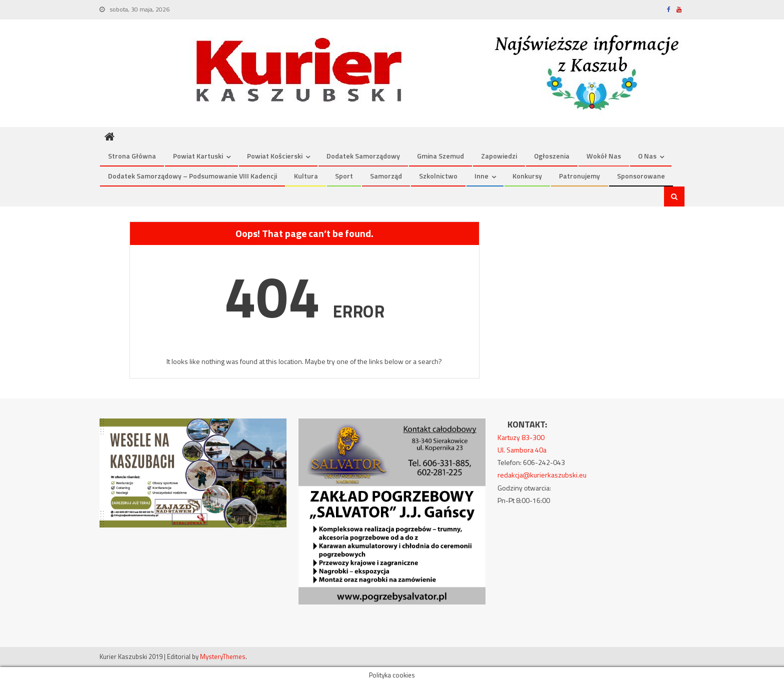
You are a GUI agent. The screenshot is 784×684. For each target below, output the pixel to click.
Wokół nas (604, 156)
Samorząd (386, 176)
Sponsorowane (641, 176)
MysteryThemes (223, 656)
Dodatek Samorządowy (363, 156)
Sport (344, 176)
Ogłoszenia (552, 156)
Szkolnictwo (438, 176)
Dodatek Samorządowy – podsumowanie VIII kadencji (192, 176)
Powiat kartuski (198, 156)
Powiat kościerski (275, 156)
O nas (647, 156)
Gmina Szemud (440, 156)
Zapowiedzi (499, 156)
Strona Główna (132, 156)
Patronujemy (579, 176)
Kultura (306, 176)
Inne (481, 176)
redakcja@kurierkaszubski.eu (542, 475)
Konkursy (527, 176)
